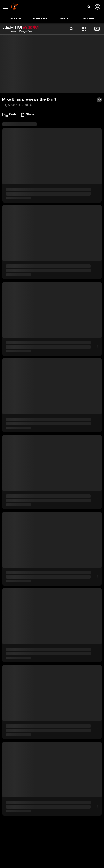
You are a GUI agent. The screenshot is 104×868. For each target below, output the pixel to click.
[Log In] (97, 7)
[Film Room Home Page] (19, 29)
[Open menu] (7, 7)
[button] (89, 7)
